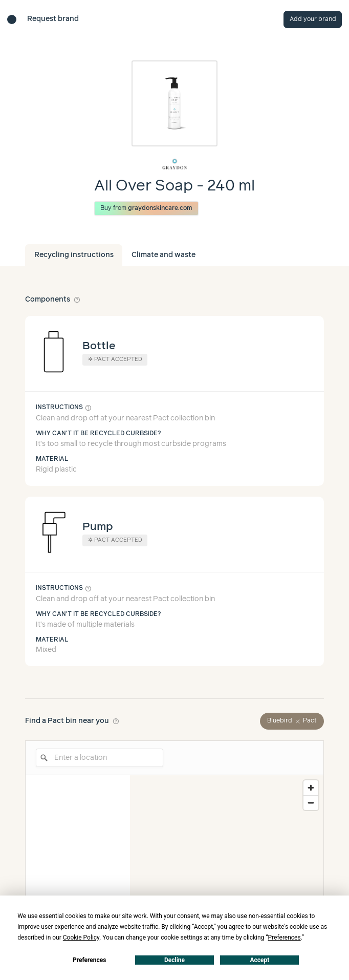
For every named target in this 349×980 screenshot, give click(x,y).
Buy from (147, 208)
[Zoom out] (311, 803)
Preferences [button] (285, 938)
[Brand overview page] (174, 164)
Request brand (53, 19)
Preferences (90, 960)
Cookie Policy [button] (81, 938)
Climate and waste (163, 255)
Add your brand (313, 19)
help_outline (77, 300)
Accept (259, 960)
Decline (174, 960)
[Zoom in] (311, 788)
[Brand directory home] (12, 19)
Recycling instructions (74, 255)
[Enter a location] (100, 758)
